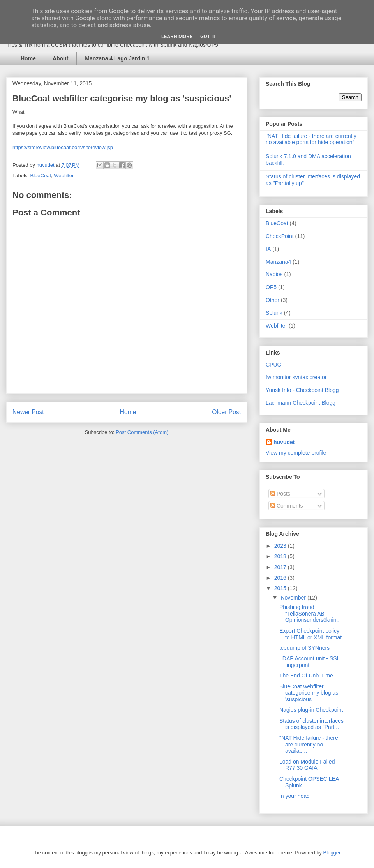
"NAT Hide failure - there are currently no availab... (309, 745)
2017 (281, 567)
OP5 (271, 287)
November (294, 598)
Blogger (332, 853)
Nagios (274, 274)
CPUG (273, 365)
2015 (281, 588)
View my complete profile (296, 453)
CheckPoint (280, 236)
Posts (280, 494)
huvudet (284, 442)
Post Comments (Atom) (142, 432)
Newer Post (28, 412)
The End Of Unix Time (306, 676)
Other (273, 300)
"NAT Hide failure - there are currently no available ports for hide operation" (311, 139)
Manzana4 (278, 262)
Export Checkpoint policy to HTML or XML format (310, 634)
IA (268, 249)
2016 (281, 578)
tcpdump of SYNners (304, 648)
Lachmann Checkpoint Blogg (301, 403)
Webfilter (64, 176)
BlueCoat (41, 176)
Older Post (226, 412)
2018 (281, 556)
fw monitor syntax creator (296, 377)
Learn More (177, 36)
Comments (287, 506)
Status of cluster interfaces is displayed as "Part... (311, 724)
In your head (295, 796)
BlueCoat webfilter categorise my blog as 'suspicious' (309, 693)
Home (28, 58)
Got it (208, 36)
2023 (281, 546)
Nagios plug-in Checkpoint (311, 710)
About (60, 58)
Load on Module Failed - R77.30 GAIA (309, 765)
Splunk (274, 313)
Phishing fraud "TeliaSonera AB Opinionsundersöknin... (310, 614)
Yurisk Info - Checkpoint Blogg (302, 390)
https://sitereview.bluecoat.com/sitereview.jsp (63, 147)
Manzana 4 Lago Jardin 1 (117, 58)
